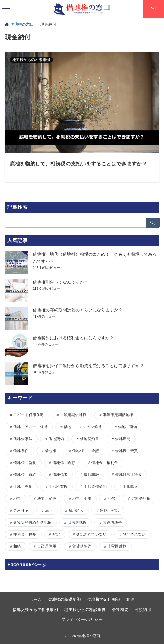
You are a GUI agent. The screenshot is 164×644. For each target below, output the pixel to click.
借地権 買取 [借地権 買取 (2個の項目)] (25, 475)
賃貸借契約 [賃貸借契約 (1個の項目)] (82, 546)
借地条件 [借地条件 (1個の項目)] (21, 451)
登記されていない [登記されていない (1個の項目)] (91, 534)
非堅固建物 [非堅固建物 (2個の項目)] (117, 546)
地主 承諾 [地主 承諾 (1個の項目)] (82, 498)
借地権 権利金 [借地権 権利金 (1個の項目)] (105, 463)
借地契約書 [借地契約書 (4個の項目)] (89, 439)
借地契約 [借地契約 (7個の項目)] (56, 439)
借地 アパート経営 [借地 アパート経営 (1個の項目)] (31, 427)
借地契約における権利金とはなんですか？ (73, 338)
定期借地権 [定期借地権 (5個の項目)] (141, 498)
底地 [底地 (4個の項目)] (49, 510)
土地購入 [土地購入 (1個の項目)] (130, 486)
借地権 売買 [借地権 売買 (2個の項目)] (127, 451)
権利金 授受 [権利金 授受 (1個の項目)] (25, 534)
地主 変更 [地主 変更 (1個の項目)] (47, 498)
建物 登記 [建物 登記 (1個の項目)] (109, 510)
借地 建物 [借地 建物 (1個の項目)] (128, 427)
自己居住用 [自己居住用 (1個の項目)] (47, 546)
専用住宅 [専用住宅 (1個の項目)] (21, 510)
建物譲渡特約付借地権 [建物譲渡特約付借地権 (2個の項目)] (33, 522)
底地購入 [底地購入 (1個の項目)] (76, 510)
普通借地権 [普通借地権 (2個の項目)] (112, 522)
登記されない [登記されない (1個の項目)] (134, 534)
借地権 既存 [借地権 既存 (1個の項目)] (64, 463)
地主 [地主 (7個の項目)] (17, 498)
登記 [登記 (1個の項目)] (56, 534)
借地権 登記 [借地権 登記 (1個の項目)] (86, 451)
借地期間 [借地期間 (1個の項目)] (123, 439)
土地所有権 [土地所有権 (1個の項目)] (58, 486)
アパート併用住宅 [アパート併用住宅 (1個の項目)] (29, 415)
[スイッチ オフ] (153, 9)
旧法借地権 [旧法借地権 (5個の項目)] (77, 522)
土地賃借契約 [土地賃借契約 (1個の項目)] (95, 486)
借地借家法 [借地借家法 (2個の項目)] (23, 439)
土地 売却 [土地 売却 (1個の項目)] (23, 486)
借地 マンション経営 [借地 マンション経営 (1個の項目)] (83, 427)
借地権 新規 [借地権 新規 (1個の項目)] (25, 463)
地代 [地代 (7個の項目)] (111, 498)
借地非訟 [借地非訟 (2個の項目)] (91, 475)
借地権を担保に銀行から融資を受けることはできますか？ (88, 366)
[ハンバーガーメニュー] (6, 9)
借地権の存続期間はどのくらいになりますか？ (78, 310)
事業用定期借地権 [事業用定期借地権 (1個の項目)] (118, 415)
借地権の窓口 (89, 636)
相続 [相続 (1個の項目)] (17, 546)
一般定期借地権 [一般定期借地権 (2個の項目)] (73, 415)
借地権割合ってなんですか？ (60, 282)
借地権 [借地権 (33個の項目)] (51, 451)
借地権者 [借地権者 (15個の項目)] (60, 475)
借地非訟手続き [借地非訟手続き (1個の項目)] (128, 475)
